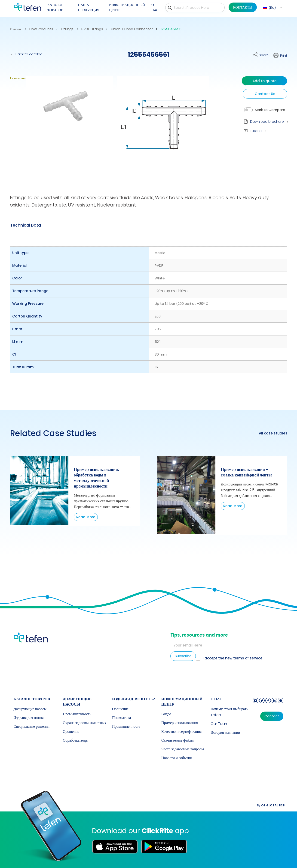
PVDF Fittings (92, 29)
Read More (86, 517)
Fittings (67, 29)
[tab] (26, 225)
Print (284, 55)
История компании (225, 732)
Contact (272, 716)
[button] (272, 7)
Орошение (71, 732)
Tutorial (256, 131)
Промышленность (77, 714)
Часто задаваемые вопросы (183, 749)
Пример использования (180, 723)
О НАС (155, 7)
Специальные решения (32, 726)
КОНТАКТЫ (243, 7)
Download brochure (267, 121)
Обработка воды (76, 740)
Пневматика (121, 718)
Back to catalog (29, 54)
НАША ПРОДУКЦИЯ (89, 7)
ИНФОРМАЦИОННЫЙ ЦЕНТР (127, 7)
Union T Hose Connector (132, 29)
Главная (16, 29)
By (271, 805)
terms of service (248, 658)
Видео (166, 714)
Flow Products (41, 29)
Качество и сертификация (181, 732)
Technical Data (26, 225)
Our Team (219, 724)
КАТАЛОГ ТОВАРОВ (55, 7)
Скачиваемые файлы (178, 740)
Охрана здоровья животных (85, 723)
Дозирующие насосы (30, 709)
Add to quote (264, 81)
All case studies (273, 433)
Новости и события (177, 758)
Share (264, 55)
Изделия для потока (29, 718)
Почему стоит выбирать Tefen (229, 712)
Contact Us (265, 94)
